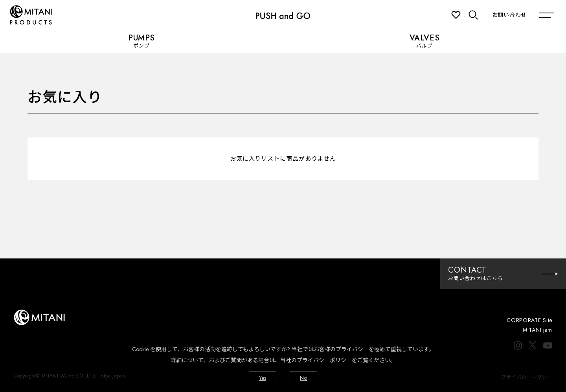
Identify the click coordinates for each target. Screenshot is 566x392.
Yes (263, 378)
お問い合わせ (509, 15)
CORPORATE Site (529, 320)
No (303, 378)
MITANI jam (538, 330)
